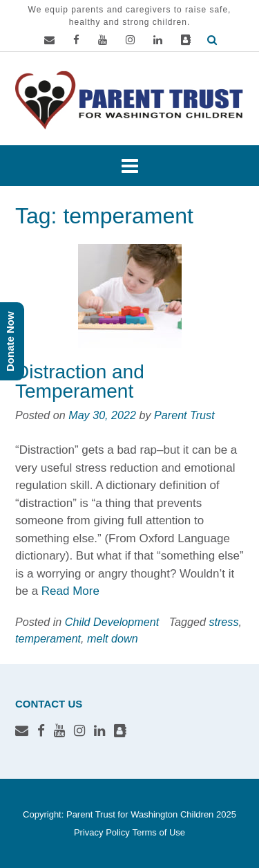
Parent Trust (184, 415)
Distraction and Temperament (80, 381)
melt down (113, 638)
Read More (70, 591)
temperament (48, 638)
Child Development (112, 622)
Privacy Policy (102, 832)
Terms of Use (159, 832)
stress (223, 622)
